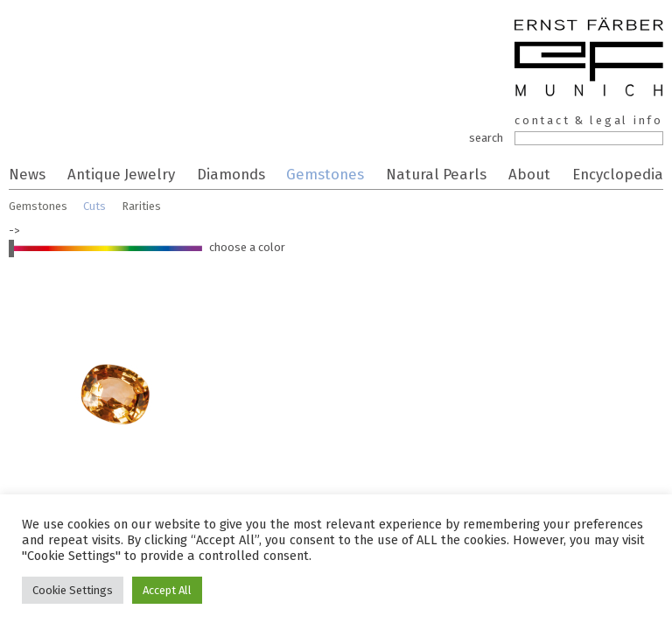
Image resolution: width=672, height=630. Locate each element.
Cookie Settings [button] (73, 590)
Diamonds (231, 174)
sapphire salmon (114, 402)
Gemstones (325, 174)
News (27, 174)
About (529, 174)
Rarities (141, 206)
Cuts (94, 206)
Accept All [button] (167, 590)
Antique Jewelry (121, 174)
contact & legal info (589, 120)
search (486, 138)
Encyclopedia (618, 174)
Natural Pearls (436, 174)
